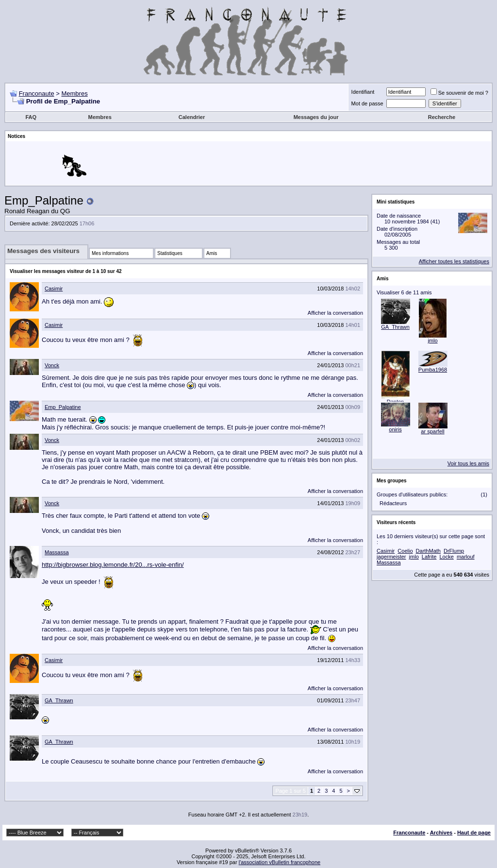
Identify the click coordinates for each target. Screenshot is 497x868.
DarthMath (428, 551)
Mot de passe (367, 103)
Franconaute (37, 94)
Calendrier (192, 117)
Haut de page (474, 833)
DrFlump (454, 551)
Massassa (57, 552)
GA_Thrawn (59, 700)
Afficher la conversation (335, 313)
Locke (446, 557)
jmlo (432, 340)
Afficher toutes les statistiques (454, 261)
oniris (395, 429)
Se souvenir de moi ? (459, 93)
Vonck (52, 365)
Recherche (442, 117)
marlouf (466, 557)
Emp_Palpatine (63, 407)
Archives (441, 833)
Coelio (405, 551)
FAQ (31, 117)
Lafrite (429, 557)
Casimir (54, 289)
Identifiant (363, 92)
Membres (74, 94)
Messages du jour (316, 117)
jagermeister (391, 557)
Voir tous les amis (468, 463)
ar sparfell (432, 431)
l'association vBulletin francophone (280, 862)
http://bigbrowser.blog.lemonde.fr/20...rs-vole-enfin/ (113, 565)
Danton (395, 402)
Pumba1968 (433, 370)
